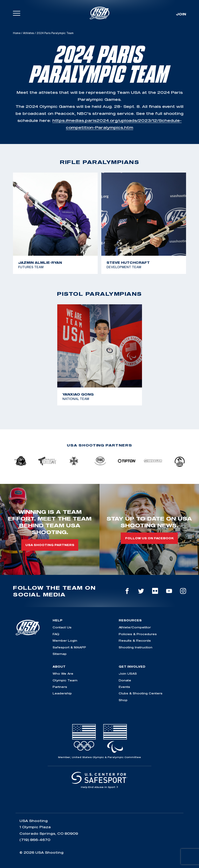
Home (17, 33)
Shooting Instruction (136, 647)
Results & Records (135, 640)
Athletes (29, 33)
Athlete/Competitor (135, 627)
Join (181, 14)
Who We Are (63, 673)
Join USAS (128, 673)
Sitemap (60, 654)
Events (124, 687)
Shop (123, 700)
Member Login (65, 640)
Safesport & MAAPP (69, 647)
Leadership (62, 693)
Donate (125, 680)
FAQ (56, 634)
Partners (60, 687)
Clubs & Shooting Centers (141, 693)
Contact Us (62, 627)
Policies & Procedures (138, 634)
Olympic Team (65, 680)
